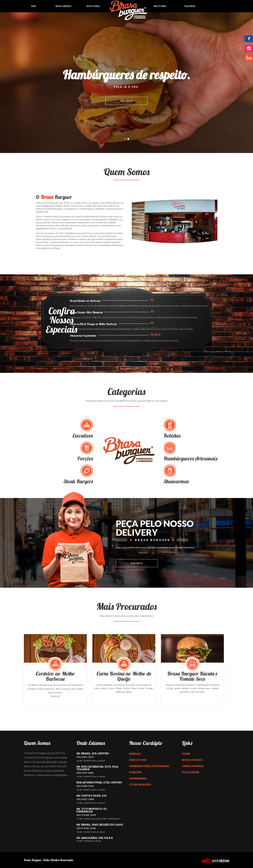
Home (33, 6)
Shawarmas (138, 778)
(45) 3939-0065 (85, 773)
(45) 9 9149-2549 (86, 815)
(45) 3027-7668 (85, 799)
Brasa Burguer (33, 860)
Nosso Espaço (93, 6)
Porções (136, 772)
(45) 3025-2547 (85, 757)
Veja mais (127, 101)
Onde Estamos (160, 6)
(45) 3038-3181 (85, 786)
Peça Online (190, 6)
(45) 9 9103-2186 (86, 828)
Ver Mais (137, 563)
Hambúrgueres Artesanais (149, 766)
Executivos (138, 760)
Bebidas (135, 754)
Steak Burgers (140, 784)
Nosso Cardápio (63, 6)
